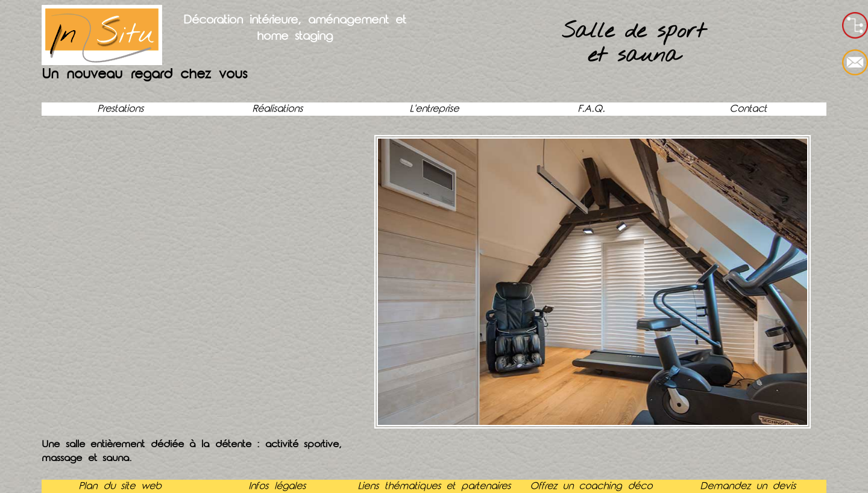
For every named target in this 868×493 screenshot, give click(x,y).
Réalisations (277, 109)
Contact (748, 109)
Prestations (120, 109)
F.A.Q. (591, 109)
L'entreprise (434, 109)
